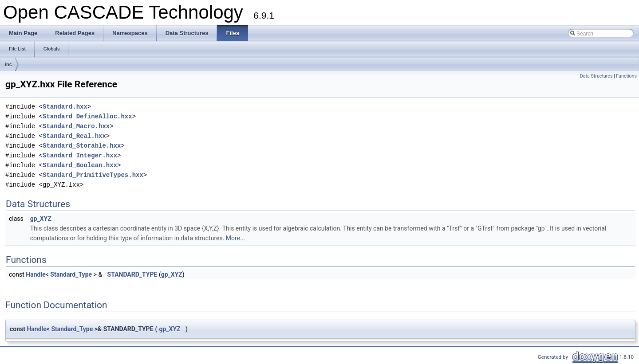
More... (235, 238)
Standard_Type (71, 274)
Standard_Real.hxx (74, 136)
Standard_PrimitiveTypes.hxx (93, 175)
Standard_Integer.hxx (80, 155)
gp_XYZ (41, 219)
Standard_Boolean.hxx (80, 165)
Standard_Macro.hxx (76, 126)
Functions (626, 76)
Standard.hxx (65, 107)
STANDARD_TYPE (132, 274)
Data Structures (596, 76)
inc (8, 64)
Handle (35, 274)
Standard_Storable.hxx (82, 146)
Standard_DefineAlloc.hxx (87, 116)
